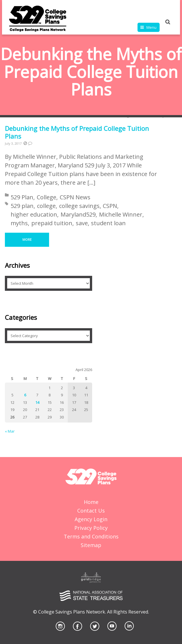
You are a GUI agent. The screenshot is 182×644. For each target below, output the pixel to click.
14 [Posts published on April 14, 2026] (37, 402)
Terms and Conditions (91, 536)
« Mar (10, 431)
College (47, 197)
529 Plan (22, 197)
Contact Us (91, 511)
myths (19, 223)
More (27, 239)
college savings (79, 206)
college (46, 206)
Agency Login (91, 519)
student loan (108, 223)
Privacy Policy (91, 528)
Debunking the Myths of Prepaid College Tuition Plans (77, 132)
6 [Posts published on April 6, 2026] (25, 395)
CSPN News (75, 197)
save (82, 223)
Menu (151, 27)
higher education (34, 214)
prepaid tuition (52, 223)
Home (91, 502)
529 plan (22, 206)
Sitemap (91, 545)
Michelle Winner (121, 214)
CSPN (110, 206)
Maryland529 (78, 214)
